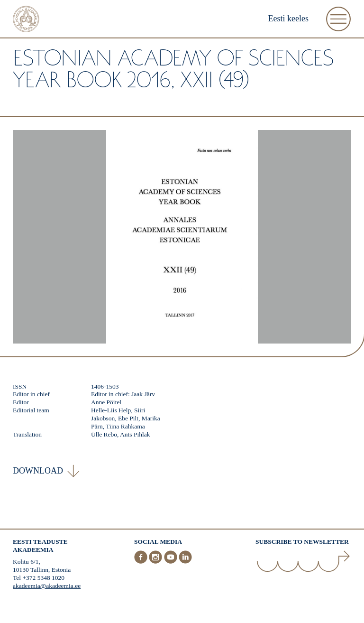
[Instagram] (156, 562)
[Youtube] (172, 562)
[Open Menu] (338, 19)
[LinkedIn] (185, 562)
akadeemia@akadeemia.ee (47, 586)
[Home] (26, 20)
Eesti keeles (288, 19)
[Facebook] (142, 562)
